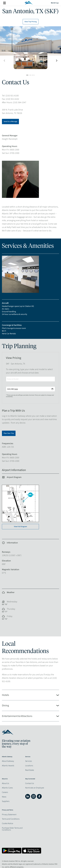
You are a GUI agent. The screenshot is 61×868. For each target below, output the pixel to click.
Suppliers (6, 801)
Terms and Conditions (11, 819)
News (4, 797)
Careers (5, 792)
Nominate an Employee (35, 788)
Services (28, 761)
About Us (5, 783)
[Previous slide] (4, 61)
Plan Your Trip (9, 433)
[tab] (27, 75)
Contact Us (30, 783)
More (4, 3)
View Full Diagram (20, 527)
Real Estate (30, 770)
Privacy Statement (9, 815)
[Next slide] (57, 61)
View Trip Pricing (31, 22)
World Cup (55, 3)
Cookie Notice (8, 823)
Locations (29, 766)
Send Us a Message (10, 122)
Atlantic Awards (8, 766)
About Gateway (8, 761)
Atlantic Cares (7, 788)
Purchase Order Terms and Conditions (12, 829)
